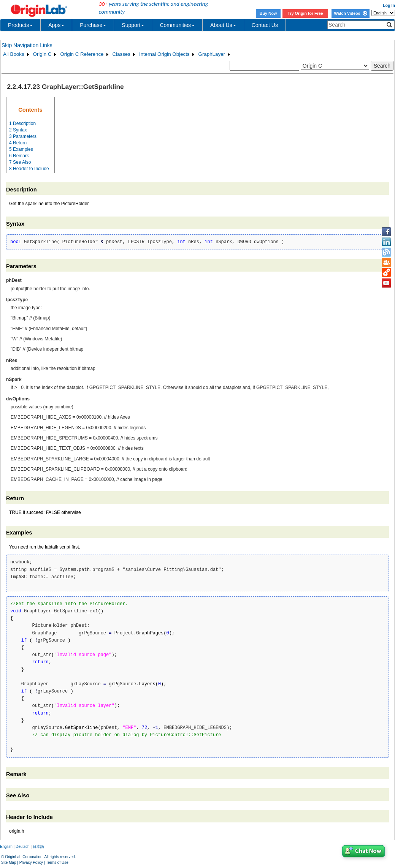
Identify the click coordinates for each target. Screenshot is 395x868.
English (6, 847)
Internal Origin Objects (164, 54)
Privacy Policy (31, 862)
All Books (14, 54)
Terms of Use (57, 862)
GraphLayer (212, 54)
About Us (223, 25)
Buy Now (268, 13)
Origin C (42, 54)
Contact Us (265, 25)
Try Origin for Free (305, 13)
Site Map (9, 862)
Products (20, 25)
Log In (389, 5)
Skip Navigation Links (27, 45)
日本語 (38, 847)
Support (133, 25)
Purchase (93, 25)
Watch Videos (350, 13)
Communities (177, 25)
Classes (121, 54)
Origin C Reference (82, 54)
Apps (56, 25)
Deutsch (23, 847)
